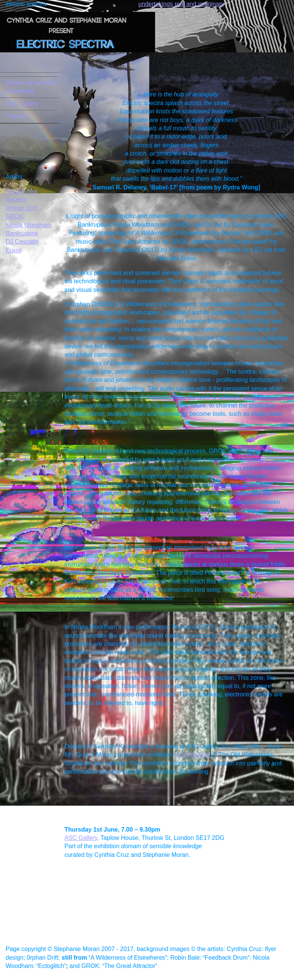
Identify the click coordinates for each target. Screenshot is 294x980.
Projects (17, 116)
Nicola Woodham (29, 225)
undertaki (151, 4)
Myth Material (192, 755)
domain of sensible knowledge (31, 87)
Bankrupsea (22, 233)
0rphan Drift (21, 208)
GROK (15, 216)
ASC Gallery (22, 104)
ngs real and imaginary (194, 4)
